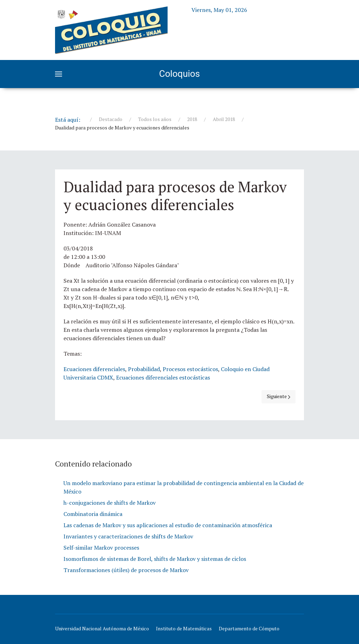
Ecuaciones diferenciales (94, 369)
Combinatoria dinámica (93, 514)
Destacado (111, 119)
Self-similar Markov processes (101, 548)
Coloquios (180, 74)
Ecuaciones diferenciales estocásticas (163, 377)
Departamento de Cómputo (249, 628)
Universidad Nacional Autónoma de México (102, 628)
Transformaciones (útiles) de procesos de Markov (126, 570)
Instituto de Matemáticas (184, 628)
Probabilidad (144, 369)
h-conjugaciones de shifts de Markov (110, 503)
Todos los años (155, 119)
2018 (192, 119)
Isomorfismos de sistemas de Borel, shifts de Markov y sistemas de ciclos (155, 559)
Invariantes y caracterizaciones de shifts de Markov (128, 536)
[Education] (111, 29)
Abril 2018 (224, 119)
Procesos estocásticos (190, 369)
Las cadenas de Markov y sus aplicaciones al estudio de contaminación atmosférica (168, 525)
